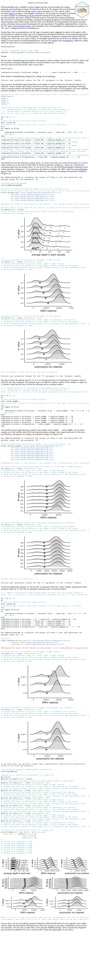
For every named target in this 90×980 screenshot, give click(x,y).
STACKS (31, 16)
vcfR (33, 12)
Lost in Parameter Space (22, 27)
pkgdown (70, 41)
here (54, 79)
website (54, 41)
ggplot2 (12, 14)
